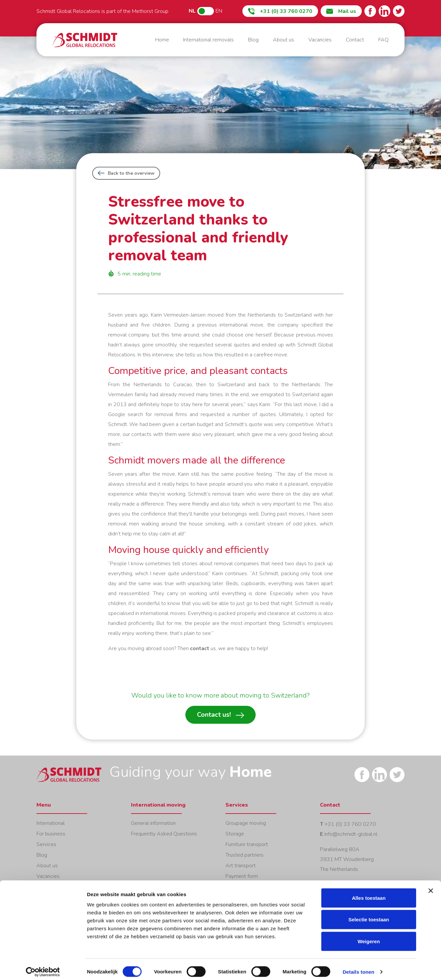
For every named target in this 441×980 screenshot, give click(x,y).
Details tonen (358, 967)
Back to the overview (126, 173)
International (51, 823)
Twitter (399, 11)
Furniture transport (247, 844)
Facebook (370, 11)
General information (153, 823)
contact (200, 648)
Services (46, 844)
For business (51, 834)
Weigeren (369, 936)
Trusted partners (245, 855)
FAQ (383, 40)
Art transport (241, 866)
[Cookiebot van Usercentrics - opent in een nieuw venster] (43, 967)
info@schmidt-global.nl (351, 834)
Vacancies (320, 40)
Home (85, 40)
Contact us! (220, 715)
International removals (208, 40)
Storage (235, 834)
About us (283, 40)
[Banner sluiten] (431, 886)
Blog (253, 40)
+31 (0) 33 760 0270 (350, 824)
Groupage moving (246, 823)
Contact (355, 40)
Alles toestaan (369, 893)
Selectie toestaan (369, 915)
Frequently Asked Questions (164, 834)
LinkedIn (384, 11)
